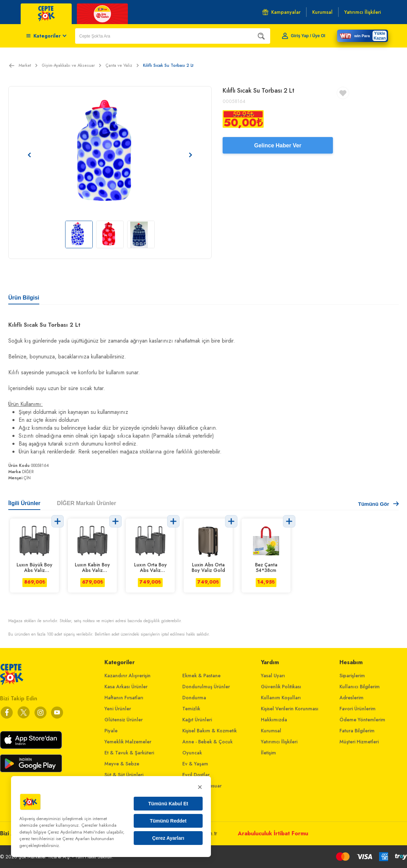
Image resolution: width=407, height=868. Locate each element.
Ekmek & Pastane (201, 676)
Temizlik (191, 709)
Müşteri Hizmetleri (359, 742)
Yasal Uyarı (273, 676)
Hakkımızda (274, 720)
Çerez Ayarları (168, 838)
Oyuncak (192, 753)
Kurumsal (271, 731)
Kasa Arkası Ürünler (126, 687)
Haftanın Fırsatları (124, 698)
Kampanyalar (281, 12)
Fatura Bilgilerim (357, 731)
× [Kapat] (200, 787)
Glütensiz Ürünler (124, 720)
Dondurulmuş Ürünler (206, 687)
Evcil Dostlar (196, 775)
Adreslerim (352, 698)
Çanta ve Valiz (122, 65)
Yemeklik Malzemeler (128, 742)
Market (28, 65)
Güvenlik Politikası (281, 687)
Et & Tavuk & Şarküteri (129, 753)
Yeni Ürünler (118, 709)
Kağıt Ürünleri (197, 720)
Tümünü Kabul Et (168, 804)
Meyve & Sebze (122, 764)
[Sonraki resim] (191, 155)
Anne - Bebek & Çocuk (207, 742)
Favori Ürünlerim (358, 709)
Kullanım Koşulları (281, 698)
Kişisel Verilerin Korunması (290, 709)
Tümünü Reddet (168, 821)
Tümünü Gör (378, 504)
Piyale (111, 731)
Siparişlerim (352, 676)
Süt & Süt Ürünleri (124, 775)
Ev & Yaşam (195, 764)
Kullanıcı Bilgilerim (360, 687)
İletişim (268, 753)
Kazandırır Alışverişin (128, 676)
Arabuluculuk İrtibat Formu (273, 833)
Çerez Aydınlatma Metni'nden (76, 832)
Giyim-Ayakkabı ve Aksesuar (72, 65)
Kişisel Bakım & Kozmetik (210, 731)
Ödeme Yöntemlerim (362, 720)
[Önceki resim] (29, 155)
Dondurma (194, 698)
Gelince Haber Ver (278, 145)
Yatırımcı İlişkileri (279, 742)
